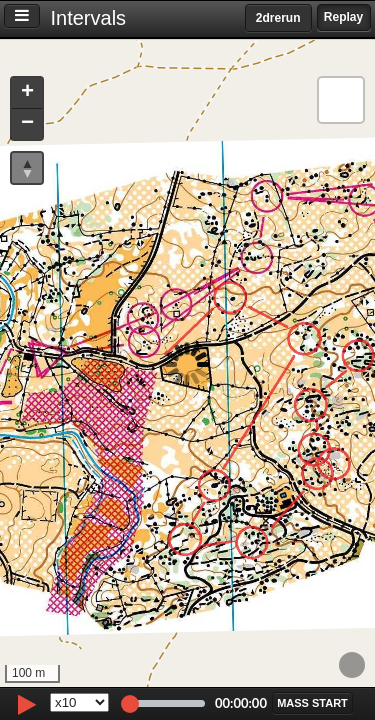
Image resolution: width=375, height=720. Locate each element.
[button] (27, 93)
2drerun (278, 18)
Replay (343, 17)
